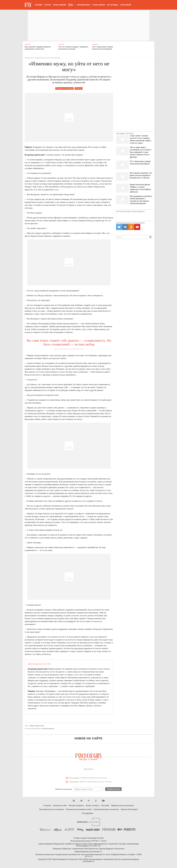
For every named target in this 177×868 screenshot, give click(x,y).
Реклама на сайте (60, 805)
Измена (79, 88)
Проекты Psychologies (129, 809)
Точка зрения (59, 5)
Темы (71, 5)
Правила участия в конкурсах (122, 805)
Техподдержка (88, 813)
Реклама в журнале (76, 805)
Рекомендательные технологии (106, 809)
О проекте (47, 805)
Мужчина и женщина (65, 88)
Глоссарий (126, 5)
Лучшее (39, 5)
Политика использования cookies (79, 809)
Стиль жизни (99, 5)
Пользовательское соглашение (52, 809)
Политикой (74, 782)
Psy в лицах (113, 5)
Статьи (48, 5)
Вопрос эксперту (92, 805)
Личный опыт (84, 5)
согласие (76, 778)
